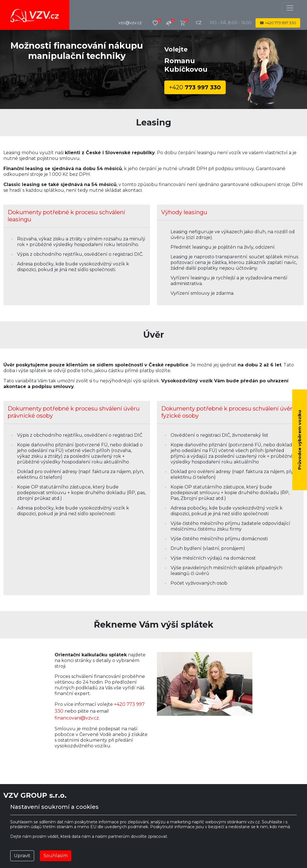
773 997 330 (195, 87)
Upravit (22, 856)
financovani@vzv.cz (77, 718)
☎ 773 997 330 (278, 23)
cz (199, 23)
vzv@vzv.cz (130, 23)
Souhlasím (56, 856)
